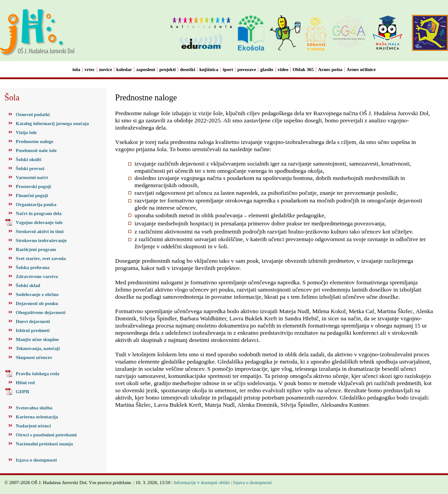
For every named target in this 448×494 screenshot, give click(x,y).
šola (76, 70)
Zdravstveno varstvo (37, 276)
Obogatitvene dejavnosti (40, 312)
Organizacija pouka (36, 204)
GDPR (22, 392)
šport (228, 70)
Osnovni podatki (33, 115)
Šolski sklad (28, 285)
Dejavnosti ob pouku (37, 303)
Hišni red (25, 383)
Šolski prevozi (30, 168)
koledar (124, 70)
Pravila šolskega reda (38, 374)
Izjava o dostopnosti (36, 460)
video (283, 70)
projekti (168, 70)
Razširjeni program (36, 249)
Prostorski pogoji (33, 186)
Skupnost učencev (34, 357)
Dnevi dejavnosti (33, 321)
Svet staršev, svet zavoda (41, 258)
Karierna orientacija (37, 417)
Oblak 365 (303, 70)
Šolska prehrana (33, 267)
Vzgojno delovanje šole (39, 222)
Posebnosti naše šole (36, 150)
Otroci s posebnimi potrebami (46, 435)
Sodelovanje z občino (37, 294)
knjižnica (209, 70)
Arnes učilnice (361, 70)
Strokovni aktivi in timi (40, 231)
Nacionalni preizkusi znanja (44, 444)
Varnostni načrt (32, 177)
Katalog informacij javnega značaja (52, 123)
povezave (247, 70)
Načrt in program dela (39, 213)
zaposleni (146, 70)
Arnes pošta (330, 70)
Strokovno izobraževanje (41, 240)
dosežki (188, 70)
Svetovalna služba (34, 408)
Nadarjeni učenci (33, 426)
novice (105, 70)
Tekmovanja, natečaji (38, 348)
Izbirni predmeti (33, 330)
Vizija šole (26, 132)
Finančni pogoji (32, 195)
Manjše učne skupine (37, 339)
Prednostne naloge (35, 141)
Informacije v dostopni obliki (202, 483)
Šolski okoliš (29, 159)
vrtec (90, 70)
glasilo (267, 70)
